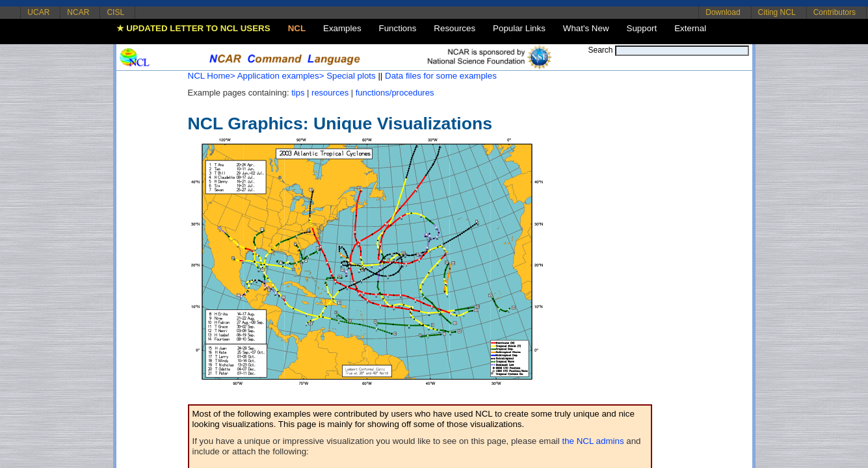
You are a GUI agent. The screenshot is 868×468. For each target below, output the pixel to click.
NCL (297, 28)
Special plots (351, 76)
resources (330, 93)
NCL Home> (212, 76)
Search (600, 50)
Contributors (835, 12)
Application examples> (281, 76)
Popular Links (519, 28)
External (690, 28)
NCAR (78, 12)
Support (642, 28)
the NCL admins (593, 441)
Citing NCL (777, 12)
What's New (586, 28)
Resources (454, 28)
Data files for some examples (441, 76)
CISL (115, 12)
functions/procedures (395, 93)
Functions (398, 28)
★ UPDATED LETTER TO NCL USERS (193, 28)
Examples (342, 28)
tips (298, 93)
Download (723, 12)
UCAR (38, 12)
